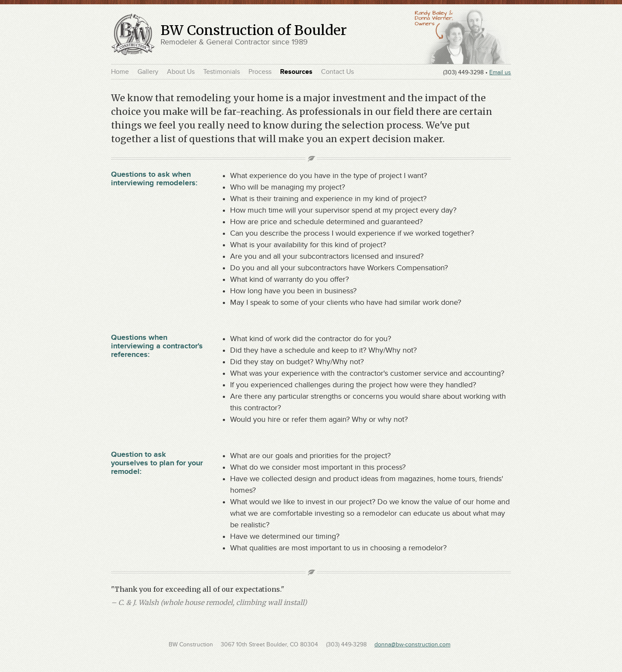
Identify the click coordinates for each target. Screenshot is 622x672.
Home (120, 72)
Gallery (148, 72)
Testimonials (222, 72)
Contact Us (337, 72)
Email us (500, 72)
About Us (181, 72)
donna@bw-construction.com (412, 644)
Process (260, 72)
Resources (296, 72)
